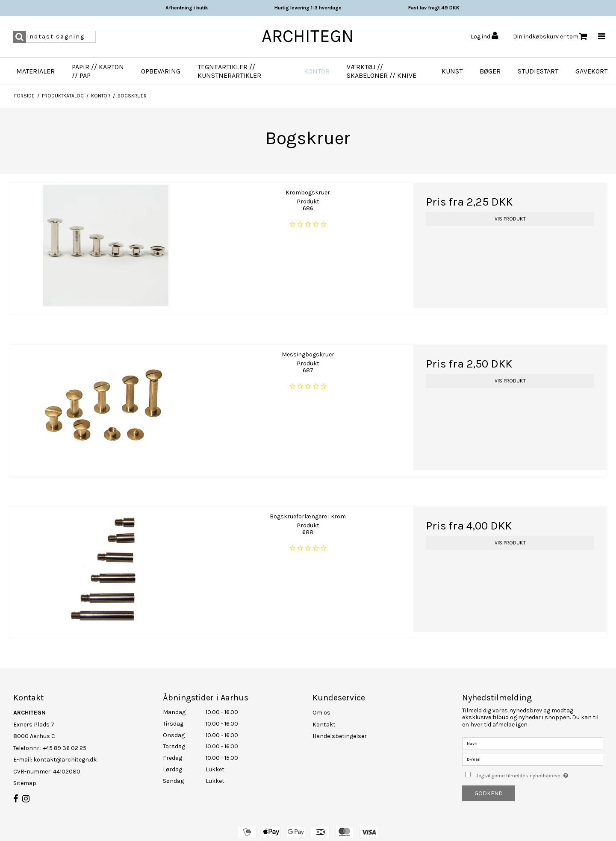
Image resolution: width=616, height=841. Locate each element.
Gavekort (591, 71)
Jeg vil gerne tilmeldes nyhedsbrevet (539, 774)
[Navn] (533, 743)
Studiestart (538, 71)
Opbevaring (161, 71)
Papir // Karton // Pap (98, 71)
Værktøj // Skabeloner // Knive (382, 71)
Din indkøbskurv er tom (550, 37)
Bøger (490, 71)
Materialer (35, 71)
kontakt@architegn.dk (65, 760)
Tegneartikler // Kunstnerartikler (229, 71)
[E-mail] (533, 759)
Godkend (489, 793)
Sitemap (25, 783)
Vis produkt (510, 219)
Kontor (317, 71)
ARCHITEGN (308, 36)
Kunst (452, 71)
